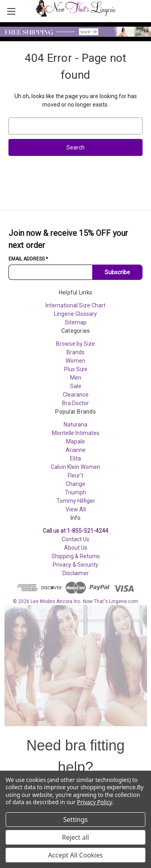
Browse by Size (75, 344)
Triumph (75, 492)
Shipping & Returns (76, 556)
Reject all (75, 837)
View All (76, 509)
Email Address (28, 259)
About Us (76, 548)
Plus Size (76, 369)
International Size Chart (75, 305)
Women (75, 361)
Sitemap (76, 322)
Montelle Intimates (76, 433)
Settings (75, 820)
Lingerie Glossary (75, 314)
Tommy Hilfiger (76, 501)
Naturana (75, 425)
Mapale (75, 441)
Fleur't (75, 475)
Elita (75, 458)
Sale (76, 386)
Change (75, 484)
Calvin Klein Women (75, 467)
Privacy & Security (75, 565)
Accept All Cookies (76, 855)
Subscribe (117, 272)
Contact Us (75, 539)
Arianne (76, 450)
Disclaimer (76, 573)
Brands (75, 352)
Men (76, 378)
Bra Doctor (75, 403)
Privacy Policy (94, 802)
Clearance (76, 395)
